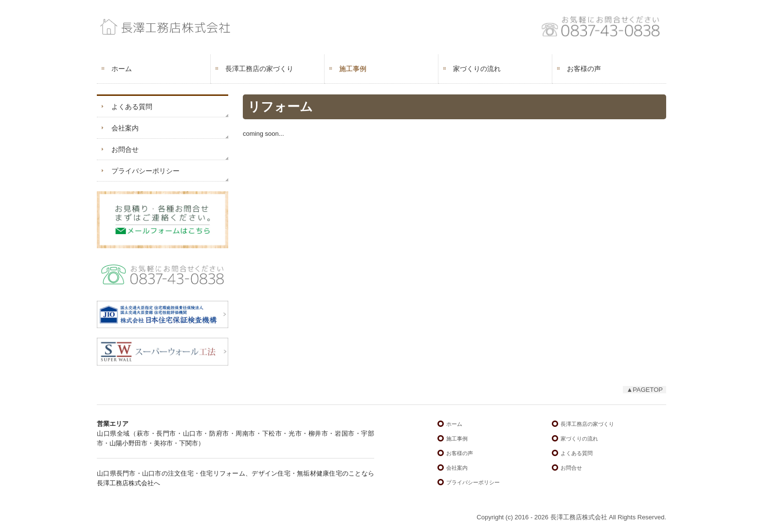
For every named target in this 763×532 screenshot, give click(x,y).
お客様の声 (584, 69)
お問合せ (125, 149)
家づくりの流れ (477, 69)
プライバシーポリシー (145, 171)
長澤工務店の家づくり (259, 69)
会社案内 (125, 128)
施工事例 (353, 69)
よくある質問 (132, 107)
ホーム (122, 69)
